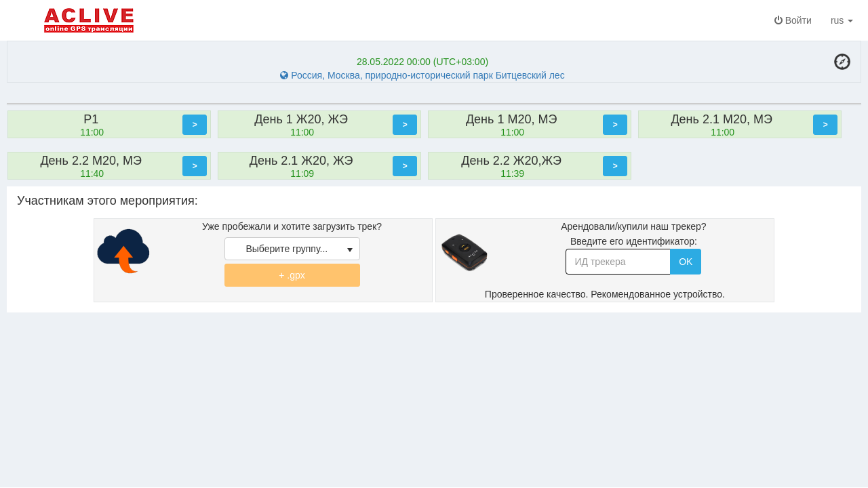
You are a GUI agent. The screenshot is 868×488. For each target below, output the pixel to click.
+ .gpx (292, 275)
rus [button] (845, 20)
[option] (113, 124)
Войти (793, 20)
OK (686, 262)
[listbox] (292, 249)
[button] (195, 125)
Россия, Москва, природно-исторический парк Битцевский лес (422, 75)
